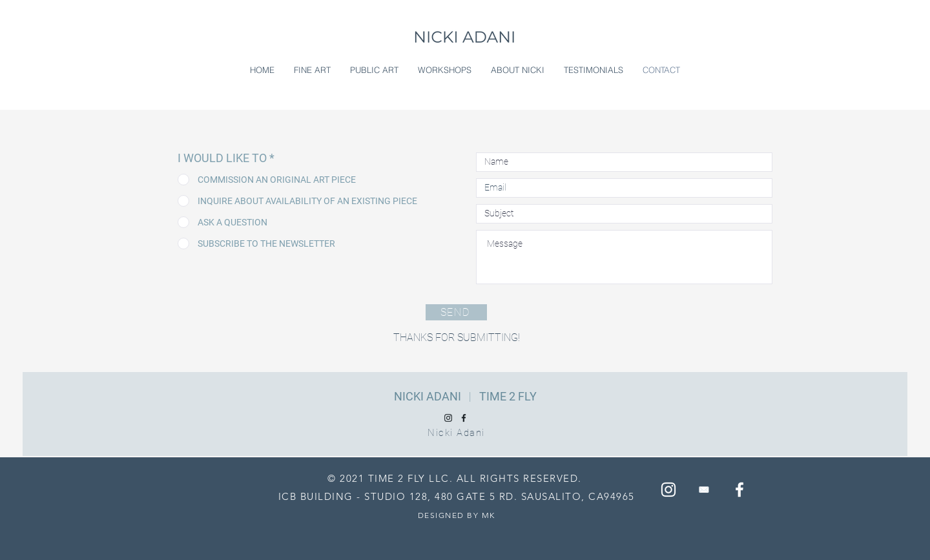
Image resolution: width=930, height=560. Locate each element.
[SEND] (456, 312)
